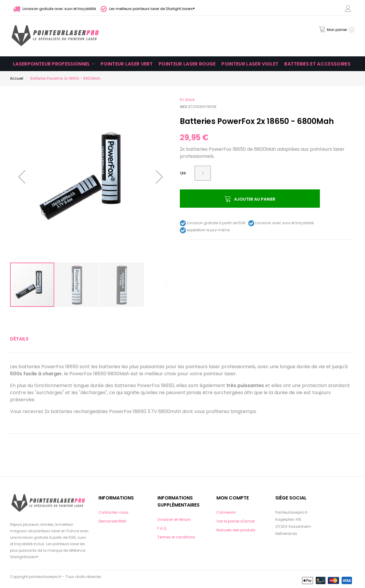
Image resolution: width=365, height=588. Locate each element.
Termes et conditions (176, 537)
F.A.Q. (162, 528)
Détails (19, 339)
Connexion (226, 512)
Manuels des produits (236, 530)
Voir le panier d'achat (236, 521)
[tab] (19, 339)
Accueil (17, 78)
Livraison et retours (174, 519)
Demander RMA (112, 521)
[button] (22, 177)
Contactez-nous (114, 512)
